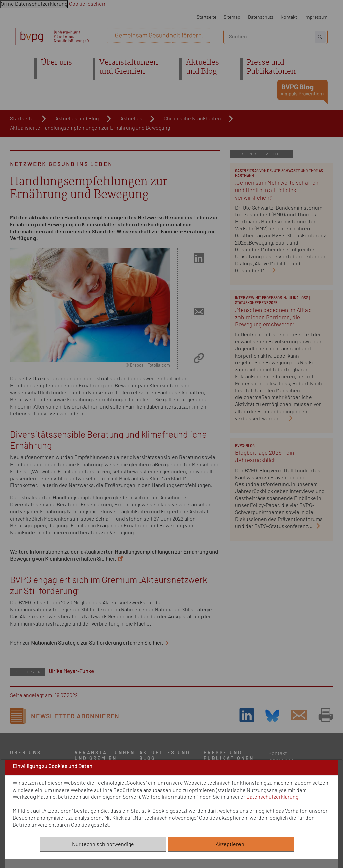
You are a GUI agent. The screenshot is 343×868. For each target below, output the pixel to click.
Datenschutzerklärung (272, 797)
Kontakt (289, 17)
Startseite (207, 17)
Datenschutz (261, 17)
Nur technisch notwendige (103, 844)
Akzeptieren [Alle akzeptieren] (231, 844)
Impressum (316, 17)
